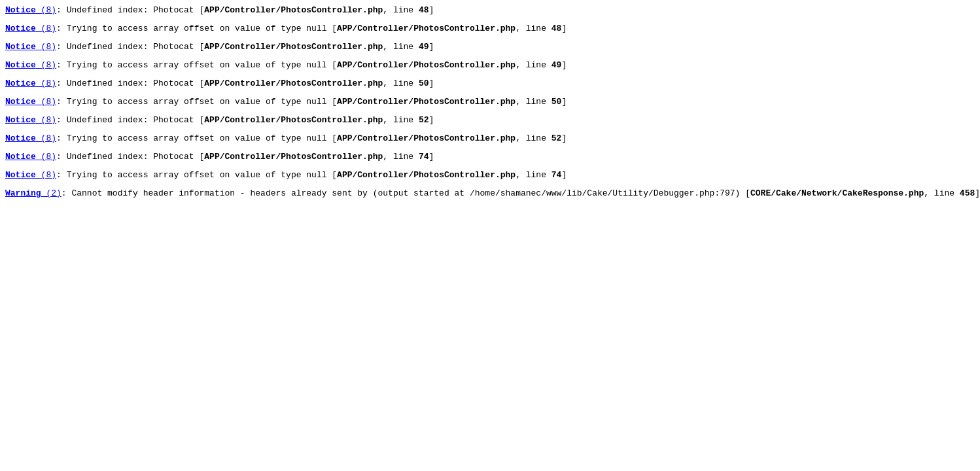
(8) (31, 11)
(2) (33, 214)
